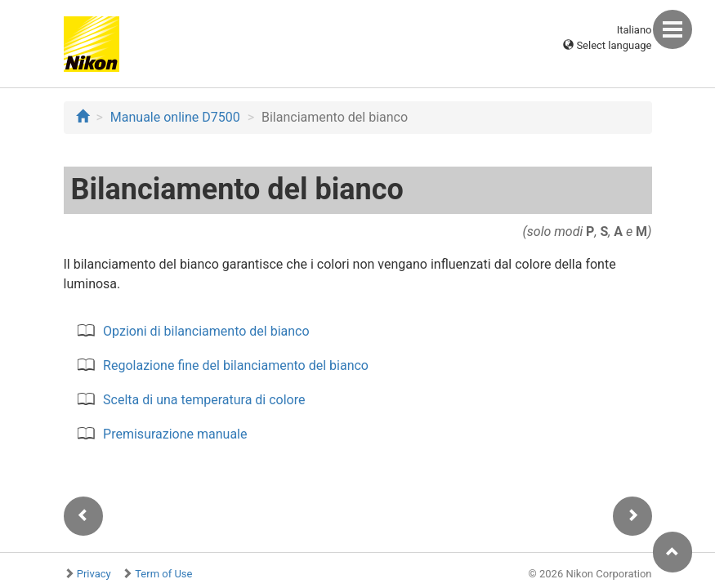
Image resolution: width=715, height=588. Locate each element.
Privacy (94, 574)
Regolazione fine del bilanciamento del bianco (236, 365)
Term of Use (163, 574)
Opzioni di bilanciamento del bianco (206, 331)
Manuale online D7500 (175, 117)
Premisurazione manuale (175, 434)
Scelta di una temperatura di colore (204, 400)
